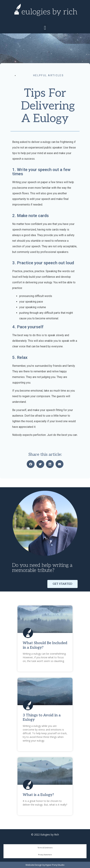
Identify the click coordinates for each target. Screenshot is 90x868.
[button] (45, 28)
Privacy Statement (45, 855)
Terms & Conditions (45, 848)
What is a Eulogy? (38, 795)
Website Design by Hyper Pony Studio (45, 865)
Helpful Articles (48, 75)
